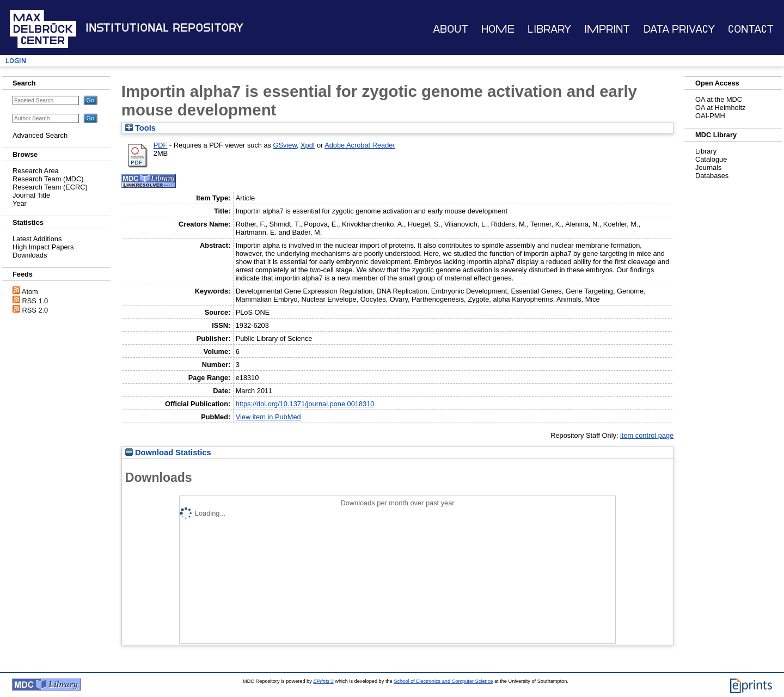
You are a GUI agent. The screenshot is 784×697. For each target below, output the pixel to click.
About (451, 29)
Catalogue (711, 159)
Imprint (607, 29)
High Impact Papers (43, 247)
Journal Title (31, 195)
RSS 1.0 (35, 301)
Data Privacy (679, 29)
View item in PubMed (268, 417)
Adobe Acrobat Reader (360, 145)
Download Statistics (168, 453)
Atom (30, 292)
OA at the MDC (719, 99)
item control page (647, 435)
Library (549, 29)
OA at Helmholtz (720, 108)
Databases (712, 176)
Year (20, 203)
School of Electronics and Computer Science (443, 681)
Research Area (36, 171)
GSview (285, 145)
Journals (708, 167)
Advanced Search (40, 135)
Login (16, 61)
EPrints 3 (323, 681)
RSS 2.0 (35, 310)
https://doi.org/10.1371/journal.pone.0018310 (305, 404)
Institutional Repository (164, 28)
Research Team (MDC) (48, 179)
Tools (140, 128)
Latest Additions (37, 239)
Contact (751, 29)
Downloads (30, 255)
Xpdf (308, 145)
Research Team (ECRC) (50, 187)
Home (498, 29)
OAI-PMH (710, 116)
